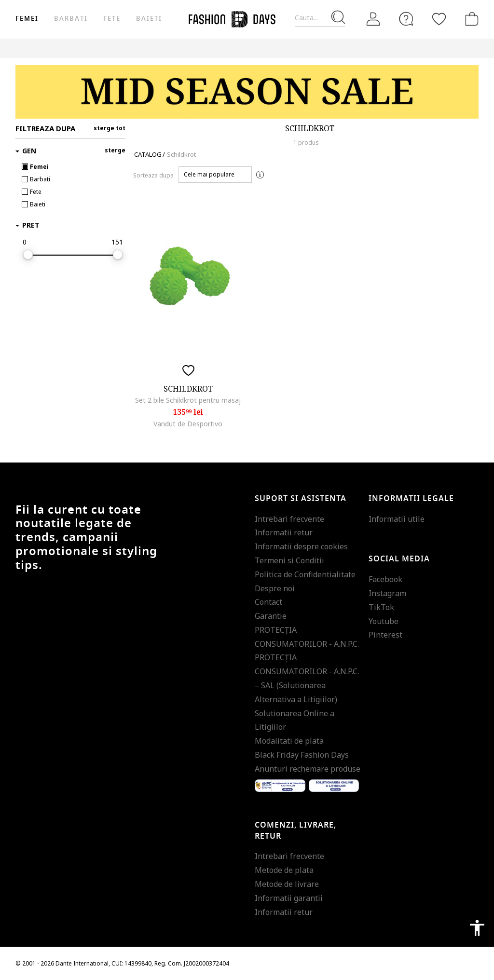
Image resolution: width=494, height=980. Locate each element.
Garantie (271, 616)
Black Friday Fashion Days (302, 755)
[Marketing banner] (247, 92)
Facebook (385, 579)
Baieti (149, 19)
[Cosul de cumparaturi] (470, 19)
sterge (115, 150)
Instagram (387, 593)
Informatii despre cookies (301, 546)
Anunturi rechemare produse (308, 769)
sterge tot (110, 128)
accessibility (477, 928)
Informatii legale (411, 499)
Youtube (384, 621)
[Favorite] (439, 19)
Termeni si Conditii (289, 560)
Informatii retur (284, 532)
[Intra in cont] (373, 19)
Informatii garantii (289, 898)
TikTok (381, 607)
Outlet (416, 48)
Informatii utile (397, 519)
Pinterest (385, 635)
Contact (268, 602)
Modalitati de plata (289, 741)
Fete (112, 19)
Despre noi (275, 588)
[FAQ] (406, 19)
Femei (27, 19)
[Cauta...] (320, 18)
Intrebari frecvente (289, 519)
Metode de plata (284, 870)
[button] (215, 175)
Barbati (71, 19)
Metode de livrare (287, 884)
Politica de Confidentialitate (305, 574)
